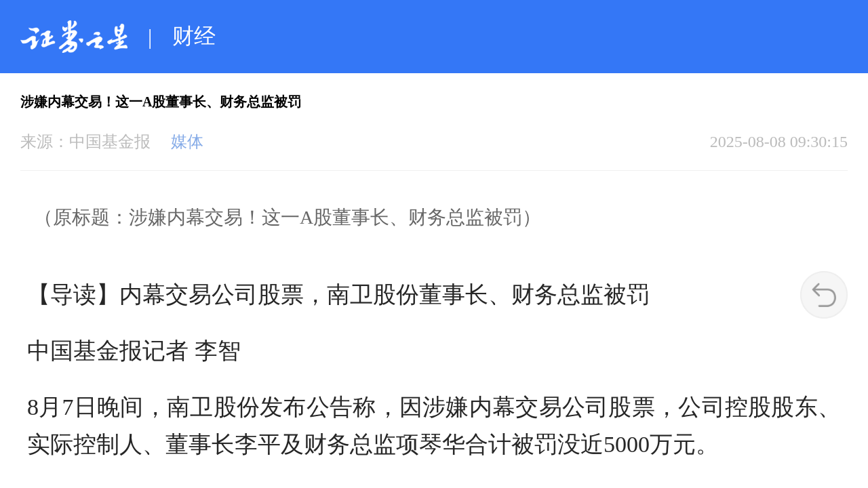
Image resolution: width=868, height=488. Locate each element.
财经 (194, 36)
